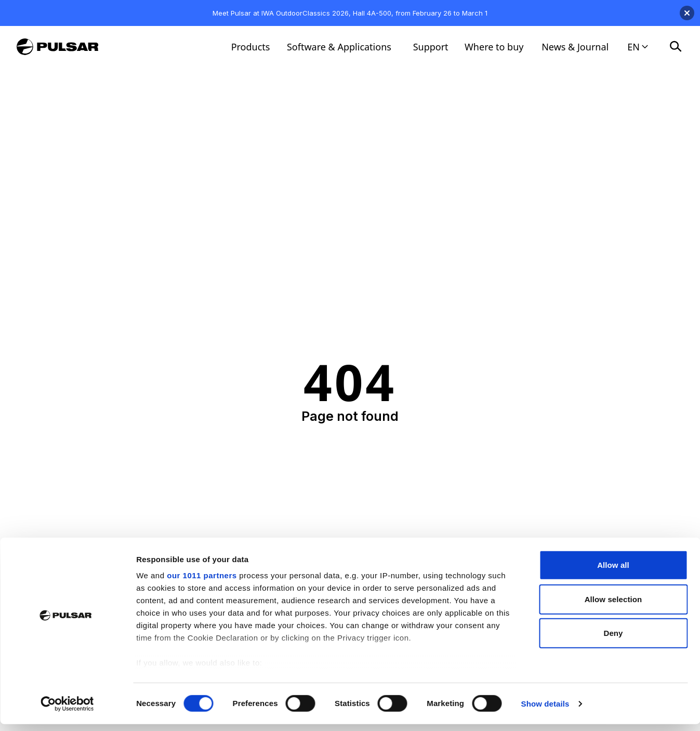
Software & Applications (339, 47)
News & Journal (575, 47)
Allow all (613, 572)
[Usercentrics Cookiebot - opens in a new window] (67, 711)
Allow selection (613, 606)
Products (251, 47)
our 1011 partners (202, 583)
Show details (545, 710)
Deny (613, 640)
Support (431, 47)
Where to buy (494, 47)
